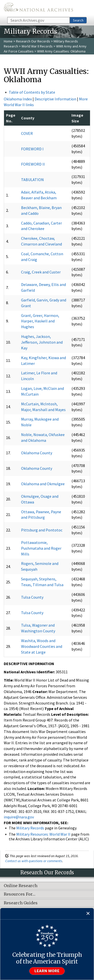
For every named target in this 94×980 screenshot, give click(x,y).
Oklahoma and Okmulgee (43, 484)
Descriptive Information (55, 99)
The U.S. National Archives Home (38, 8)
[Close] (88, 914)
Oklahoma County (37, 453)
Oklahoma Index (18, 99)
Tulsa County (32, 597)
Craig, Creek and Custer (41, 272)
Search (78, 20)
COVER (27, 133)
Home (8, 41)
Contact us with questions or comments (34, 861)
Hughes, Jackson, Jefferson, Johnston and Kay (42, 342)
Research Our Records (33, 41)
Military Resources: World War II (43, 834)
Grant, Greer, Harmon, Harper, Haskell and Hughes (40, 321)
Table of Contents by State (32, 92)
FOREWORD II (33, 164)
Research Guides (21, 903)
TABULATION (32, 180)
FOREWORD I (32, 149)
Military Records (30, 828)
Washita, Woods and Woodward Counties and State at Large (42, 646)
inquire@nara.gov (19, 817)
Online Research (21, 886)
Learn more (47, 971)
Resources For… (20, 894)
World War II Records (37, 46)
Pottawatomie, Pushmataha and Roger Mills (41, 548)
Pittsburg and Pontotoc (42, 530)
